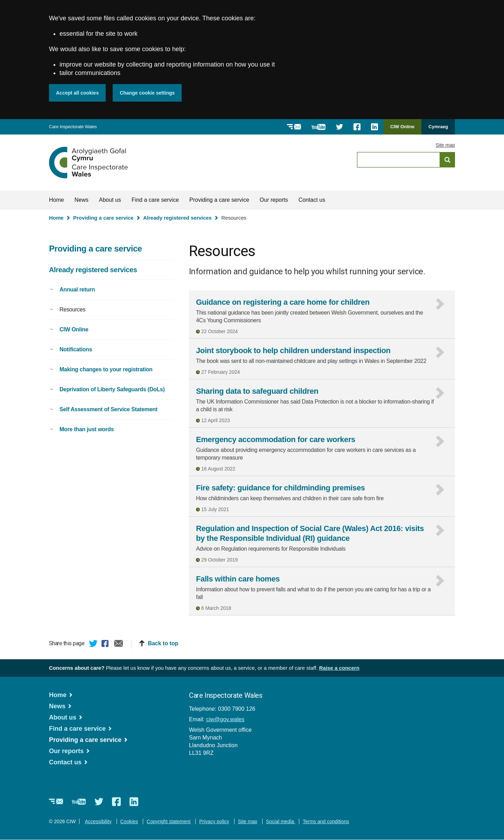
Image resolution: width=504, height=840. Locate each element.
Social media (281, 821)
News (82, 200)
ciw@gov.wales (225, 719)
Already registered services (177, 218)
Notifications (76, 349)
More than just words (87, 429)
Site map (445, 145)
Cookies (129, 821)
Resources (72, 309)
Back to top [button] (163, 643)
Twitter (93, 645)
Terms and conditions (326, 821)
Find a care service (155, 200)
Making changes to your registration (106, 369)
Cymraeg (438, 127)
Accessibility (98, 821)
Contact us (312, 200)
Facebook (106, 645)
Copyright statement (169, 821)
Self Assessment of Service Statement (108, 409)
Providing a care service (219, 200)
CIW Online (402, 129)
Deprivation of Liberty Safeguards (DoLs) (112, 389)
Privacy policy (214, 821)
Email (119, 645)
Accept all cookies (77, 93)
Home (57, 200)
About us (110, 200)
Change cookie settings (147, 93)
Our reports (274, 200)
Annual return (77, 290)
